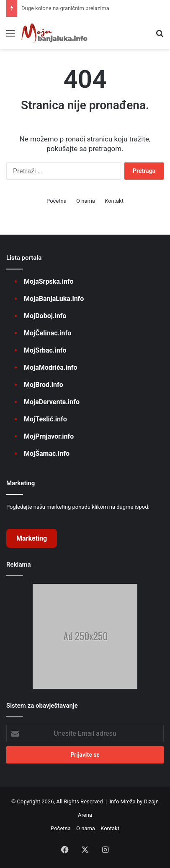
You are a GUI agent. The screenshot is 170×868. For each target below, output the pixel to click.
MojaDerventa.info (52, 402)
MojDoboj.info (45, 316)
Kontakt (114, 201)
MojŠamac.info (47, 454)
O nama (86, 201)
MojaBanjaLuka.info (54, 299)
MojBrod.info (44, 385)
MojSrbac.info (45, 350)
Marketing (32, 538)
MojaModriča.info (50, 367)
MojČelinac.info (48, 333)
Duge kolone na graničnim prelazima (65, 8)
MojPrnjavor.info (49, 436)
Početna (57, 201)
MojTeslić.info (45, 419)
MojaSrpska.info (49, 281)
